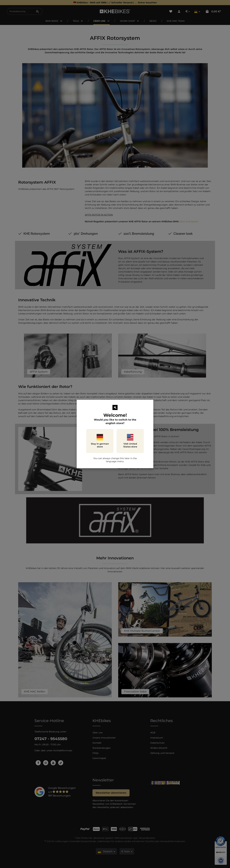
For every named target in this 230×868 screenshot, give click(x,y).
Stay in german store (100, 441)
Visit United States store (130, 441)
